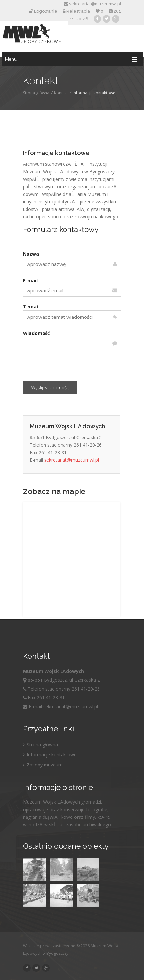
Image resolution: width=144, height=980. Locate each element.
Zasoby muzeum (43, 765)
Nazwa (31, 254)
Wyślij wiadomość (50, 387)
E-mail (30, 280)
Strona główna (36, 93)
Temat (31, 307)
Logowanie (43, 11)
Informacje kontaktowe (50, 755)
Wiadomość (36, 333)
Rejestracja (76, 11)
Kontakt (61, 93)
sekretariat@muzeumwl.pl (92, 4)
